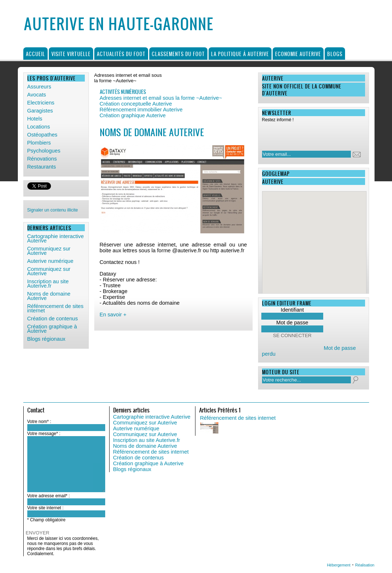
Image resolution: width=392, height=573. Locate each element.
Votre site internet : (45, 508)
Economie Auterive (298, 54)
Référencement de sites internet (56, 308)
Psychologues (44, 151)
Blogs (335, 54)
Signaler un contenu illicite (53, 210)
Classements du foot (178, 54)
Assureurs (39, 87)
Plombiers (39, 143)
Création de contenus (53, 319)
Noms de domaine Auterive (49, 296)
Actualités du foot (121, 54)
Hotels (35, 119)
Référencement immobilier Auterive (141, 110)
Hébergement (339, 565)
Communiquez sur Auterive (49, 251)
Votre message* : (44, 434)
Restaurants (42, 167)
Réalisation (365, 565)
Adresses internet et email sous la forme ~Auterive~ (161, 98)
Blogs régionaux (46, 339)
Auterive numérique (50, 261)
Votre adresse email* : (49, 496)
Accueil (35, 54)
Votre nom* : (39, 422)
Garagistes (40, 111)
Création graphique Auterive (133, 115)
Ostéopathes (42, 135)
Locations (39, 127)
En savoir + (113, 315)
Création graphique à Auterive (52, 329)
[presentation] (309, 134)
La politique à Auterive (240, 54)
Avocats (37, 95)
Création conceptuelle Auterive (136, 104)
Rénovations (42, 159)
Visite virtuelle (71, 54)
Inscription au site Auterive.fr (48, 284)
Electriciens (41, 103)
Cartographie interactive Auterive (56, 238)
